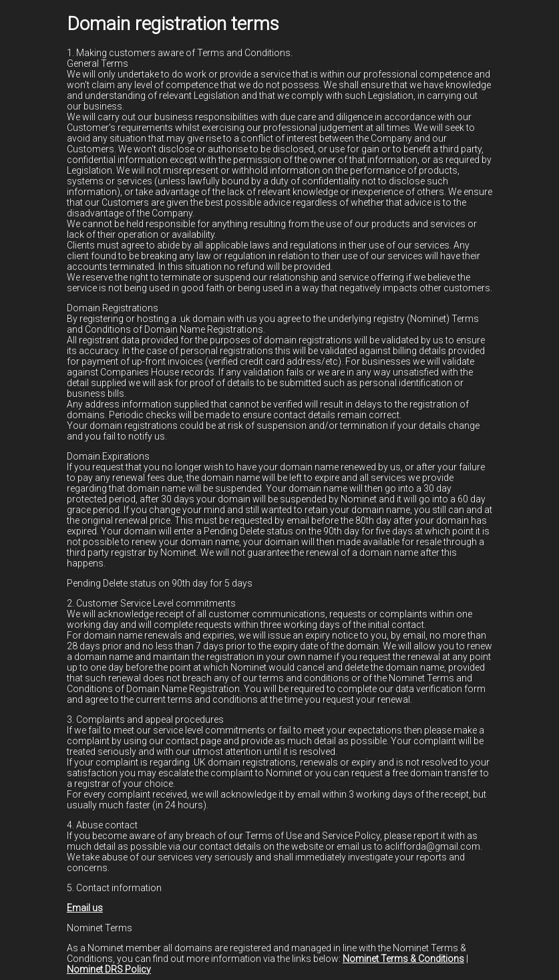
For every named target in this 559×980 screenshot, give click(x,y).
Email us (85, 908)
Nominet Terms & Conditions (403, 959)
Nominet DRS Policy (109, 969)
